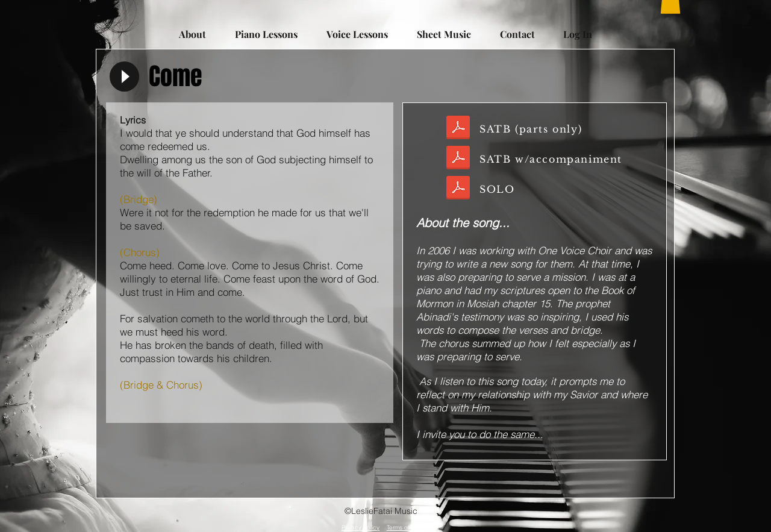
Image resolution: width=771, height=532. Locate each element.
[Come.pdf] (458, 189)
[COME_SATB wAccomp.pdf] (458, 159)
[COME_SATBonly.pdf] (458, 129)
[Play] (124, 77)
